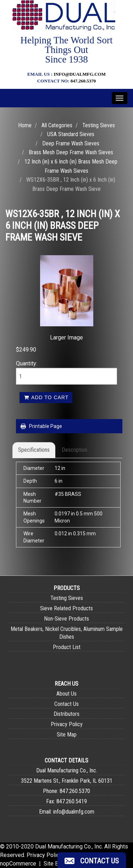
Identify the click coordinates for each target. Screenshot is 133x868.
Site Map (67, 735)
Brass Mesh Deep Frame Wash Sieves (71, 152)
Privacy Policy (67, 724)
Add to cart (46, 397)
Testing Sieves (99, 125)
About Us (66, 694)
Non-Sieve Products (66, 619)
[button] (92, 860)
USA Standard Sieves (71, 134)
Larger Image (66, 337)
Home (25, 125)
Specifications (34, 450)
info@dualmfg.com (80, 74)
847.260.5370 (83, 81)
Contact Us (66, 704)
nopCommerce (18, 864)
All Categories (57, 125)
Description (74, 450)
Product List (67, 647)
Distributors (66, 714)
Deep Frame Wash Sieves (71, 143)
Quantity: (27, 363)
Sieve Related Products (66, 608)
